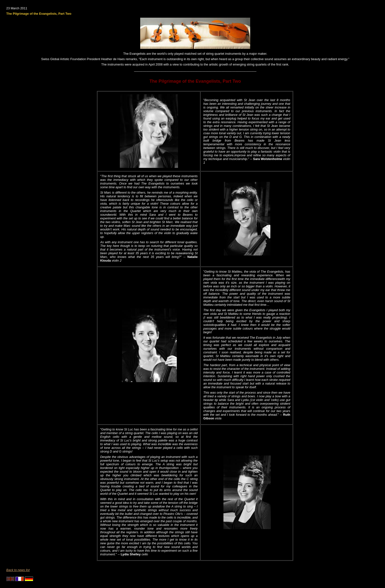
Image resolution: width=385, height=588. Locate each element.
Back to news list (18, 570)
